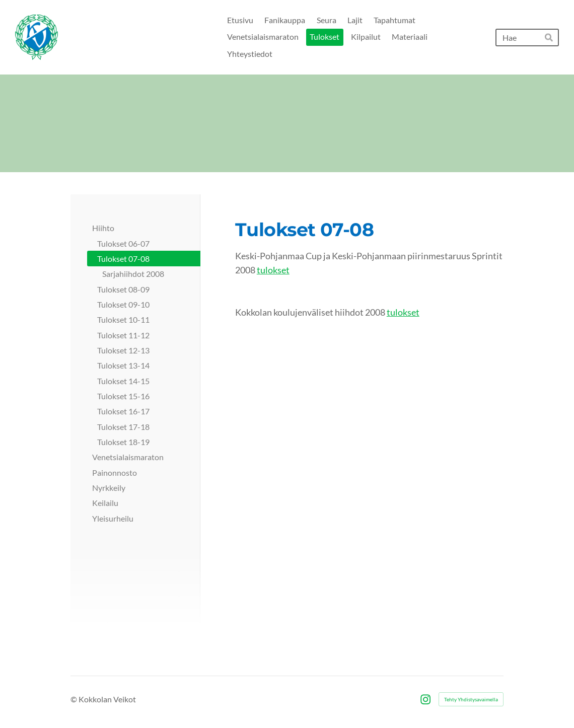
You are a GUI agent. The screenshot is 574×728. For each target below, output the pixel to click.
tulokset (273, 270)
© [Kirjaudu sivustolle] (75, 699)
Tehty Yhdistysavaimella (471, 699)
